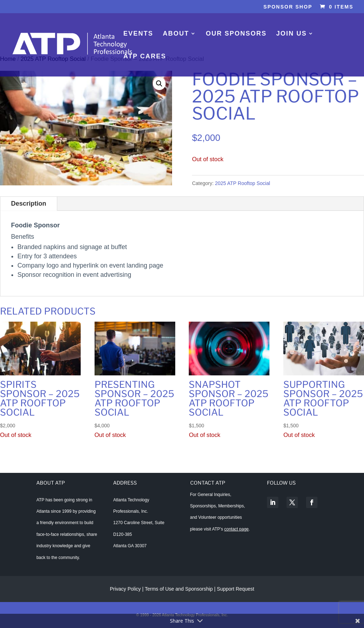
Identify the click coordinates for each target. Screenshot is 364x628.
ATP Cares (145, 57)
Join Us (291, 34)
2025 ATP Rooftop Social (243, 183)
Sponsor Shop (288, 7)
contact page (237, 529)
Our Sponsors (236, 34)
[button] (159, 84)
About (176, 34)
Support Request (235, 589)
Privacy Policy (125, 589)
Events (138, 34)
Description (29, 204)
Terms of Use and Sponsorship (179, 589)
